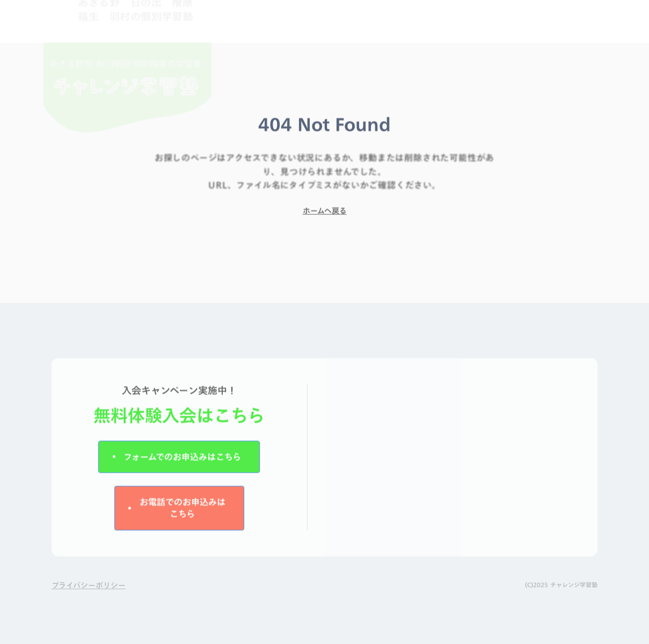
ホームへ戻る (325, 215)
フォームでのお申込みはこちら (182, 461)
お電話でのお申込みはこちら (183, 512)
